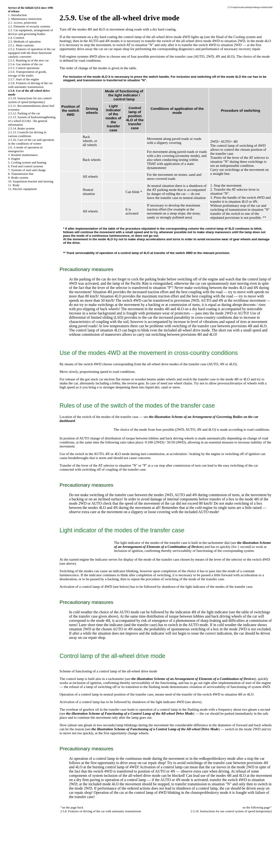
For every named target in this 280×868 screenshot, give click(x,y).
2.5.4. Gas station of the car (25, 64)
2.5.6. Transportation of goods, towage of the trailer (27, 74)
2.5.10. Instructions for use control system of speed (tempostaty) (30, 100)
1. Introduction (17, 15)
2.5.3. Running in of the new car (28, 60)
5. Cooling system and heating (27, 162)
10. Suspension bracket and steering (31, 181)
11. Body (14, 185)
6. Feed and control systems (26, 166)
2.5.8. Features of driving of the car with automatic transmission (30, 85)
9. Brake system (18, 178)
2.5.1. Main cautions (21, 45)
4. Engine (14, 159)
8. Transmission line (21, 174)
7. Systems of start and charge (27, 170)
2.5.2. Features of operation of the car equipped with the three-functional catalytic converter (32, 53)
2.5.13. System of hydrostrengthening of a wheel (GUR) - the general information (32, 121)
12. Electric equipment (22, 189)
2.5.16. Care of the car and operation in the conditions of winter (31, 142)
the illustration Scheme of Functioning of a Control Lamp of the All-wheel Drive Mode (130, 713)
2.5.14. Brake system (21, 128)
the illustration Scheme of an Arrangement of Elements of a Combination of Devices (192, 545)
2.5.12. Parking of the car (24, 113)
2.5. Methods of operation (24, 41)
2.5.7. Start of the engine (24, 79)
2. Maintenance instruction (25, 19)
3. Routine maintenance (23, 155)
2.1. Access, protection (22, 23)
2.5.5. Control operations (24, 68)
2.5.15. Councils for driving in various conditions (27, 134)
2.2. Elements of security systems (29, 26)
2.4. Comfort (16, 38)
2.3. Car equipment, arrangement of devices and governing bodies (30, 32)
